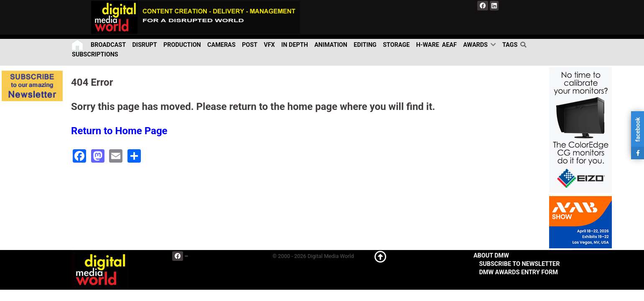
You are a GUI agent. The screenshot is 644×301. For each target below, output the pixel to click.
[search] (524, 45)
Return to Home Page (119, 131)
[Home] (78, 45)
